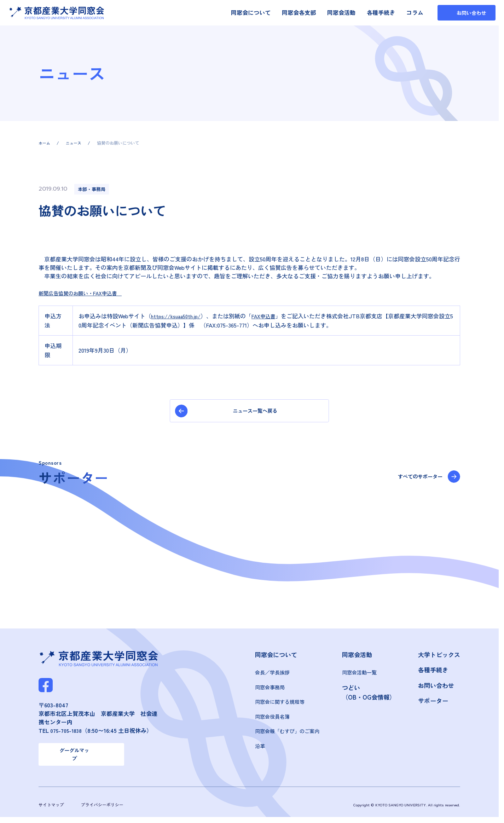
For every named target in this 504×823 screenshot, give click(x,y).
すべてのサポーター (415, 480)
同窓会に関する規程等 (280, 705)
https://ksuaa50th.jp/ (179, 316)
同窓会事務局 (270, 690)
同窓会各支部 (299, 12)
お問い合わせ (436, 688)
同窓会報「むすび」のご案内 (287, 734)
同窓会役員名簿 (272, 719)
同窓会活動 (341, 12)
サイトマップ (52, 810)
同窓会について (251, 12)
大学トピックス (439, 657)
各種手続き (381, 12)
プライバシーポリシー (106, 810)
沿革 (260, 749)
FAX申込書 (272, 316)
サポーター (433, 703)
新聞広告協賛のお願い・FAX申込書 (86, 293)
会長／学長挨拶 (272, 675)
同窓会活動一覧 (359, 675)
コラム (415, 12)
